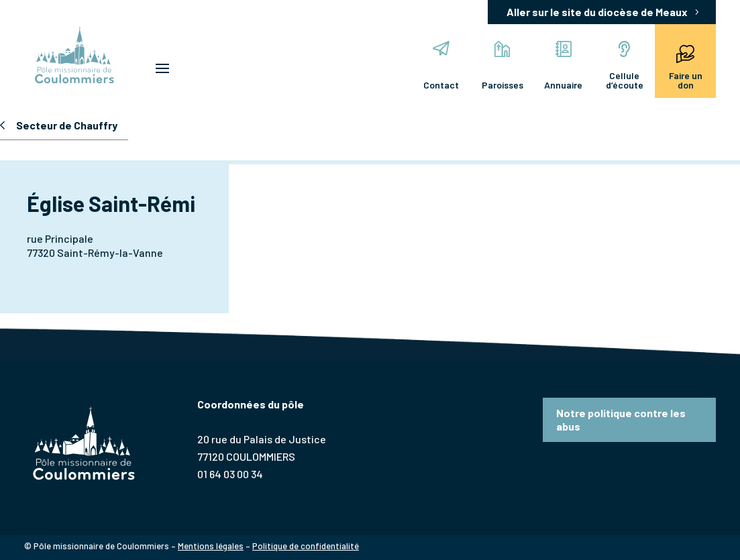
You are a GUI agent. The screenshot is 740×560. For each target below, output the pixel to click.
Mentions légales (211, 546)
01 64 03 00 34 (230, 474)
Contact (441, 66)
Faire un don (686, 66)
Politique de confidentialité (306, 546)
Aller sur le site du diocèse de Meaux (597, 12)
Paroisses (503, 66)
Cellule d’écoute (625, 66)
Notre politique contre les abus (621, 419)
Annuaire (563, 66)
